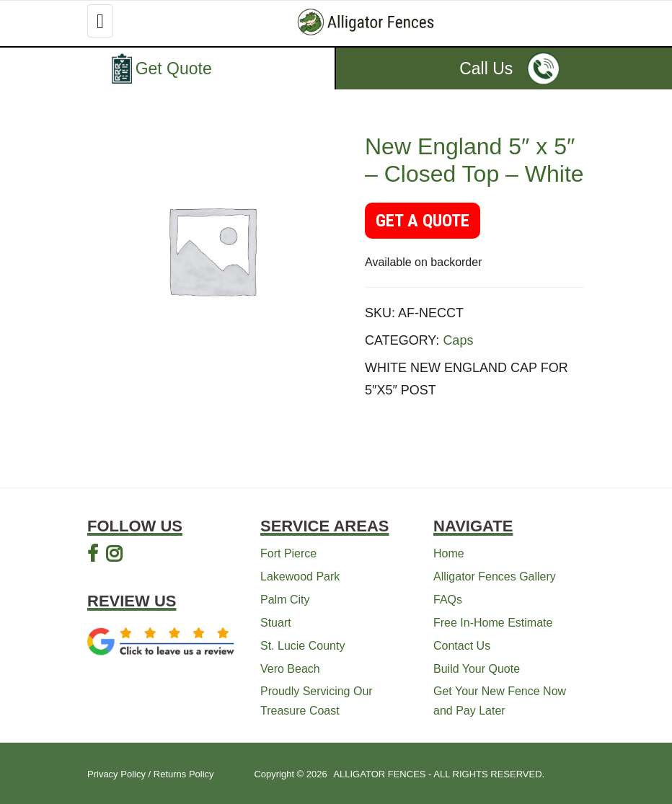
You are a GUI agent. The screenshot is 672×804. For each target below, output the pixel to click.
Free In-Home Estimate (493, 623)
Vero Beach (290, 669)
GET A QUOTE (423, 221)
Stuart (276, 623)
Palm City (285, 600)
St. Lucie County (302, 646)
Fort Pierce (288, 553)
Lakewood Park (300, 577)
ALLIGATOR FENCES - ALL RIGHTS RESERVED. (439, 774)
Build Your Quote (477, 669)
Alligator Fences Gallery (495, 577)
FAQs (448, 600)
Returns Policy (184, 774)
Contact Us (462, 646)
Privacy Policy (116, 774)
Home (449, 553)
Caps (458, 340)
